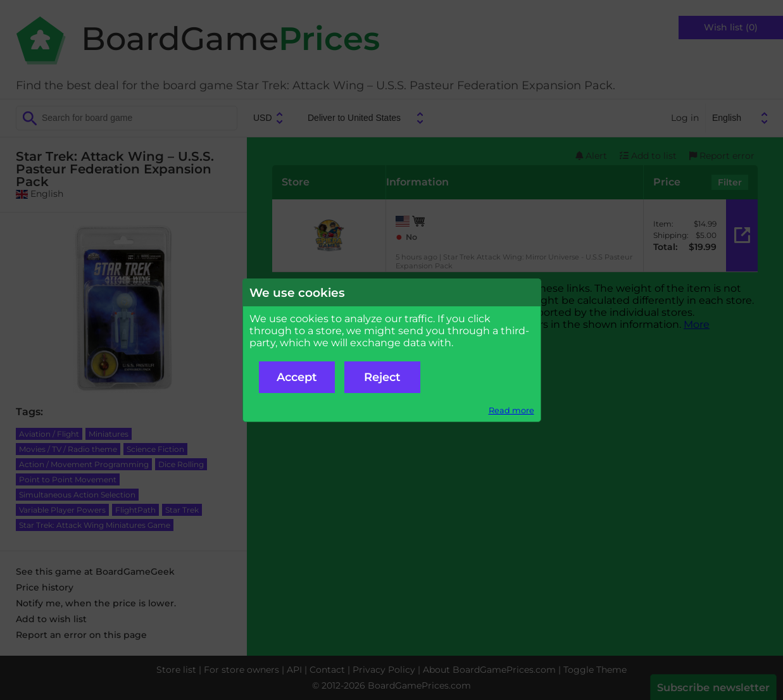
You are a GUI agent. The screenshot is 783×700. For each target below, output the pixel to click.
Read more (511, 410)
